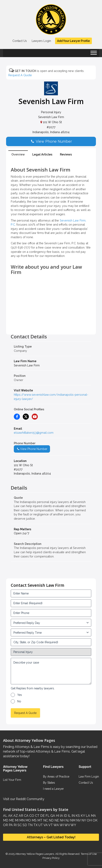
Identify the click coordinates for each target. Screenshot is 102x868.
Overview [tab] (18, 154)
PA (10, 825)
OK (95, 820)
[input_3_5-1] (51, 623)
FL (47, 816)
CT (37, 816)
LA (87, 816)
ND (51, 820)
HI (57, 816)
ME (11, 820)
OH (89, 820)
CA (26, 816)
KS (77, 816)
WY (73, 825)
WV (67, 825)
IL (69, 816)
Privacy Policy (51, 858)
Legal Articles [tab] (42, 154)
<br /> (51, 325)
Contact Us (20, 41)
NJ (67, 820)
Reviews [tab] (66, 154)
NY (83, 820)
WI (61, 825)
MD (6, 820)
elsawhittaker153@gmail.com (34, 433)
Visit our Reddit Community (24, 799)
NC (45, 820)
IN (73, 816)
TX (35, 825)
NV (78, 820)
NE (56, 820)
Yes (20, 695)
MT (40, 820)
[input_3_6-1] (51, 632)
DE (42, 816)
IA (61, 816)
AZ (15, 816)
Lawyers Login (41, 41)
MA (93, 816)
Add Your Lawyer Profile (73, 41)
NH (62, 820)
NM (72, 820)
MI (16, 820)
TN (30, 825)
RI (15, 825)
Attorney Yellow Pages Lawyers (35, 854)
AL (5, 816)
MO (28, 820)
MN (22, 820)
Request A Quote (20, 75)
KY (82, 816)
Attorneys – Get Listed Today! (51, 837)
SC (19, 825)
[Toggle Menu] (94, 54)
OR (5, 825)
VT (50, 825)
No (19, 701)
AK (10, 816)
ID (65, 816)
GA (52, 816)
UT (40, 825)
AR (21, 816)
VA (45, 825)
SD (24, 825)
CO (31, 816)
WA (56, 825)
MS (34, 820)
